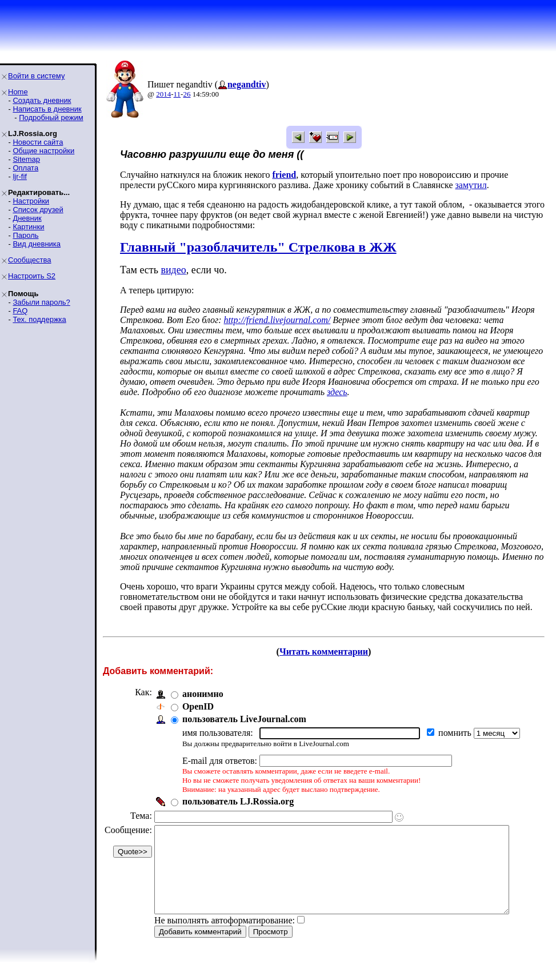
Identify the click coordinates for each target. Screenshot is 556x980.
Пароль (25, 235)
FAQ (20, 311)
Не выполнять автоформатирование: (225, 937)
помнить (456, 733)
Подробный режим (51, 117)
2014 (163, 94)
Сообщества (30, 260)
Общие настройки (43, 151)
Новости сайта (38, 142)
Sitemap (26, 159)
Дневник (27, 218)
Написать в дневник (47, 109)
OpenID (198, 706)
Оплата (25, 168)
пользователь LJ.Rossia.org (238, 801)
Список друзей (38, 210)
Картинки (28, 227)
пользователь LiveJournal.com (244, 719)
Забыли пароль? (41, 302)
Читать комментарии (328, 652)
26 (187, 94)
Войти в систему (36, 76)
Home (18, 92)
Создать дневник (42, 100)
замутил (433, 185)
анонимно (203, 694)
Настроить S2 (32, 276)
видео (173, 270)
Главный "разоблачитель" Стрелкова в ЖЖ (258, 247)
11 (177, 94)
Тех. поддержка (39, 319)
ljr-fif (20, 176)
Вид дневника (37, 244)
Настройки (31, 201)
